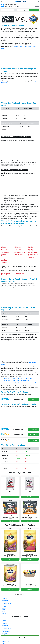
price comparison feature (19, 373)
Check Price (10, 497)
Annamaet (5, 630)
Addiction (5, 599)
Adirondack (5, 600)
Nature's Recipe (6, 642)
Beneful (4, 612)
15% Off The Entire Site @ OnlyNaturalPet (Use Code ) (20, 382)
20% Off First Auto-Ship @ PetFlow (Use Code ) (18, 379)
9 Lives (4, 620)
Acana (4, 622)
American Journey (7, 603)
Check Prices (33, 399)
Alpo (4, 602)
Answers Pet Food (7, 605)
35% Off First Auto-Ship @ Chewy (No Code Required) (17, 380)
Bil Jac (4, 613)
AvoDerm (5, 608)
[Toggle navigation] (2, 2)
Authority (5, 607)
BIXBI (4, 610)
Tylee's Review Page (19, 47)
